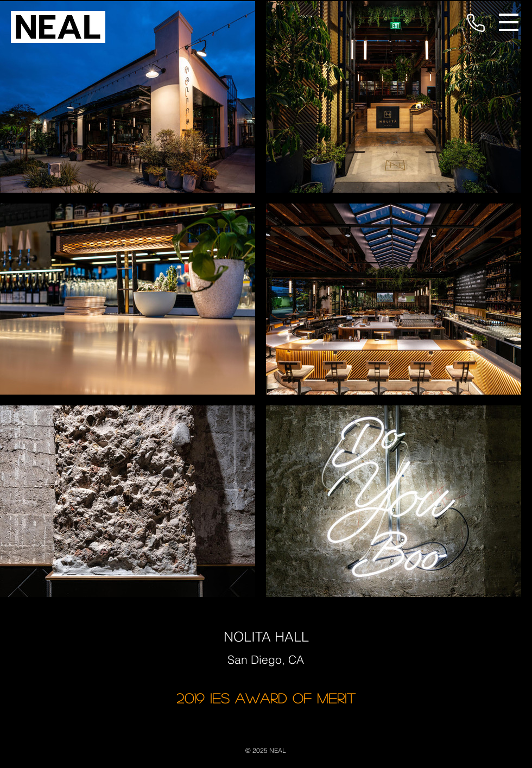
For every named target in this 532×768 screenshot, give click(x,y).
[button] (509, 22)
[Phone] (476, 23)
